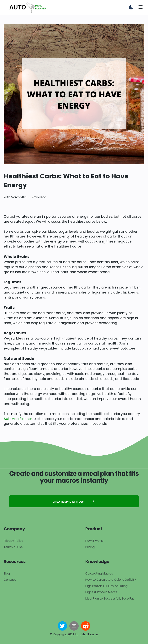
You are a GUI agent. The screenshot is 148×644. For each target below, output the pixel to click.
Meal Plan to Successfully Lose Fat (110, 598)
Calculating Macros (99, 573)
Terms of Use (13, 547)
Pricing (90, 547)
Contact (10, 580)
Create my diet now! (74, 501)
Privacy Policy (13, 541)
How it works (94, 541)
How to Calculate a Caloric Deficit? (111, 580)
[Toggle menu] (140, 7)
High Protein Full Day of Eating (106, 586)
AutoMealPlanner (18, 419)
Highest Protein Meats (101, 592)
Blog (7, 573)
